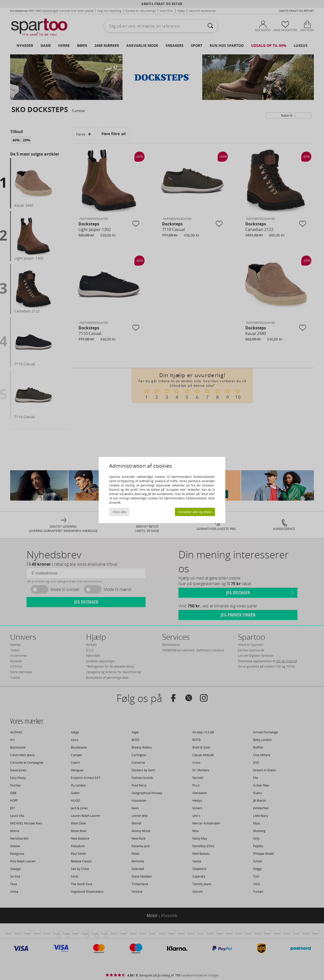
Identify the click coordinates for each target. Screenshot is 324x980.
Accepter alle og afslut (195, 512)
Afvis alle (119, 512)
